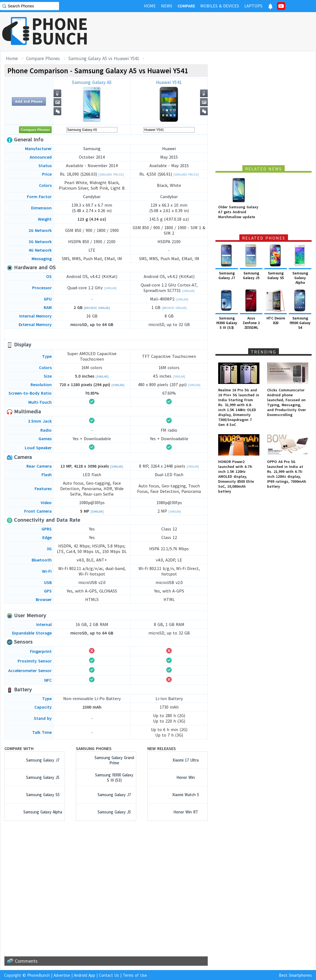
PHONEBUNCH (60, 31)
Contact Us (109, 975)
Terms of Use (135, 975)
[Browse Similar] (97, 308)
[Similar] (110, 288)
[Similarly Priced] (111, 175)
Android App (84, 975)
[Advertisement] (106, 889)
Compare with (19, 748)
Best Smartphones (295, 975)
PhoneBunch (38, 975)
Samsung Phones (94, 748)
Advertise (62, 975)
